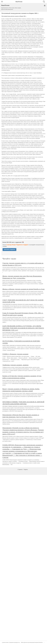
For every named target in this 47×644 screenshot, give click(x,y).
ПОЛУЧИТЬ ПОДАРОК (9, 250)
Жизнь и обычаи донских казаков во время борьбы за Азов (23, 289)
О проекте (20, 470)
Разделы (26, 470)
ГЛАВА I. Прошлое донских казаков (15, 354)
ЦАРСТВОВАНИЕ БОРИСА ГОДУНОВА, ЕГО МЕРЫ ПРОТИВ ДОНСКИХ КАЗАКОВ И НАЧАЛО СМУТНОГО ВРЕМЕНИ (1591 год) (23, 328)
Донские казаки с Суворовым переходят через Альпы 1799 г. (14, 642)
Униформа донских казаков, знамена (15, 365)
